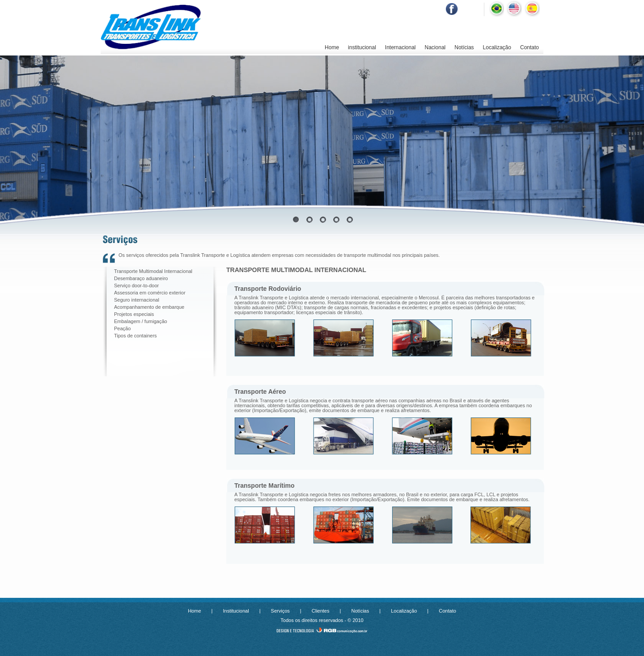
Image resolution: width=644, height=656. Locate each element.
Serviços (280, 611)
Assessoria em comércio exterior (150, 293)
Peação (122, 328)
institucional (362, 47)
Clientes (321, 611)
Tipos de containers (136, 336)
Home (332, 47)
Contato (530, 47)
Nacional (435, 47)
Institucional (236, 611)
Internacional (400, 47)
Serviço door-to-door (136, 285)
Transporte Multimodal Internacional (153, 271)
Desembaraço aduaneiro (141, 278)
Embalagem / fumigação (141, 321)
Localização (497, 47)
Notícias (464, 47)
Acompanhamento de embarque (149, 307)
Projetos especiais (134, 314)
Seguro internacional (137, 300)
